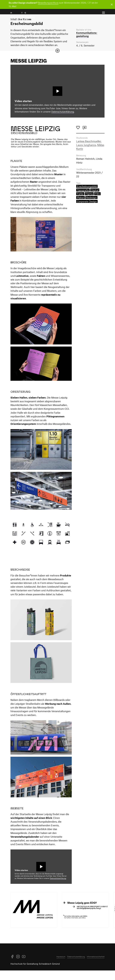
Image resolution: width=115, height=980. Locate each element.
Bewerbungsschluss (48, 3)
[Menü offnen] (103, 13)
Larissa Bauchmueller (88, 151)
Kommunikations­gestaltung (87, 44)
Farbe (80, 204)
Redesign (91, 208)
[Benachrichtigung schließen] (111, 4)
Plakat (80, 208)
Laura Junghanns (86, 155)
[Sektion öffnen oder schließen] (57, 60)
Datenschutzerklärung (63, 121)
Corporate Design (87, 212)
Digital (95, 200)
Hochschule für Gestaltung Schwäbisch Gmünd (35, 973)
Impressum (61, 966)
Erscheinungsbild (87, 197)
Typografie (83, 200)
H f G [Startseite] (23, 16)
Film (97, 204)
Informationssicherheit (96, 966)
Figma (89, 204)
